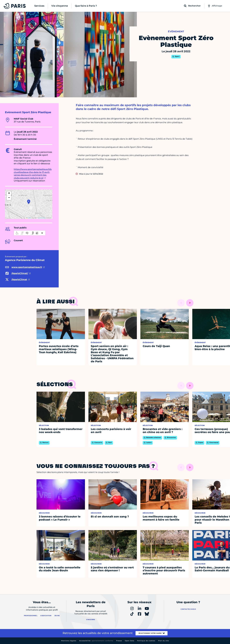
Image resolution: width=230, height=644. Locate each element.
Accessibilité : (96, 641)
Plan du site (163, 641)
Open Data (130, 641)
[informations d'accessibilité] (30, 233)
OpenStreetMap (42, 218)
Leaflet (29, 218)
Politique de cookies (146, 641)
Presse (119, 641)
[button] (29, 202)
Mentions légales (69, 641)
